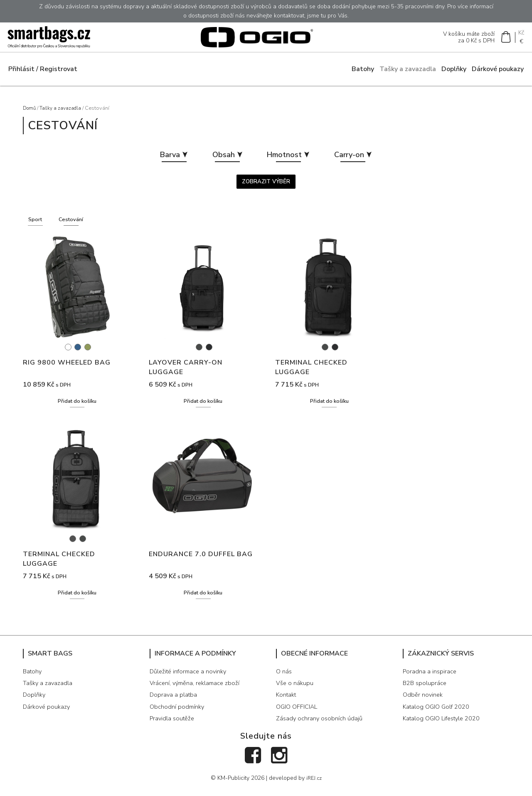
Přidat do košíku (77, 408)
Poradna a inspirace (431, 679)
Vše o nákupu (296, 691)
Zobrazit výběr (266, 187)
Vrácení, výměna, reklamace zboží (197, 691)
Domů (30, 111)
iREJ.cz (314, 786)
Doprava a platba (174, 703)
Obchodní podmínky (178, 715)
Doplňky (454, 72)
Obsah (224, 159)
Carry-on (359, 159)
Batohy (363, 72)
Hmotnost (289, 159)
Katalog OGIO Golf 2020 (438, 715)
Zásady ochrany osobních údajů (321, 727)
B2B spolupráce (426, 691)
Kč (520, 34)
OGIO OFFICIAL (298, 715)
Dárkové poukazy (498, 72)
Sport (37, 225)
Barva (167, 159)
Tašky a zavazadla (408, 72)
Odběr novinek (424, 703)
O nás (284, 679)
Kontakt (287, 703)
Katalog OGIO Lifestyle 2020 (445, 727)
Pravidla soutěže (173, 727)
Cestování (76, 225)
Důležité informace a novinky (191, 679)
